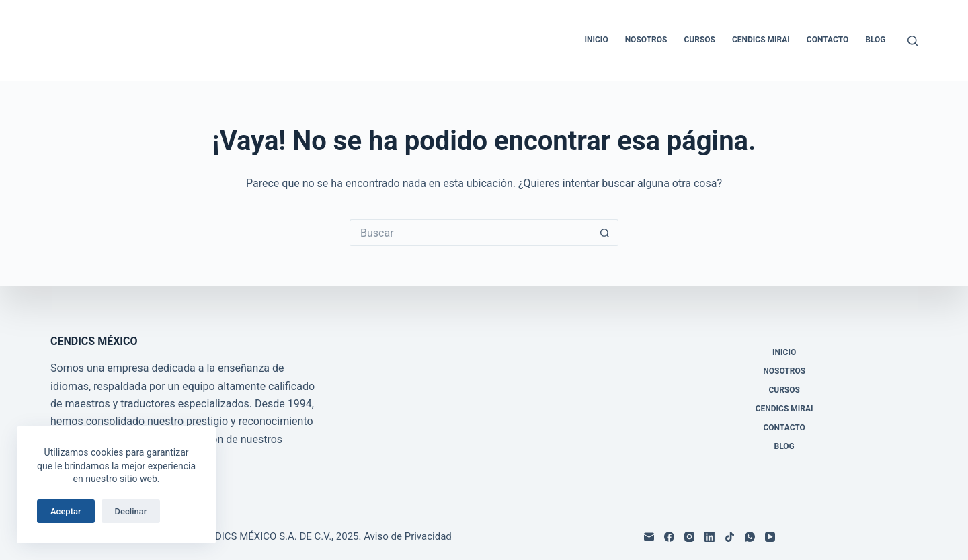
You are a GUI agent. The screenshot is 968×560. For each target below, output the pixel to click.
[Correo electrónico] (649, 537)
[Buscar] (913, 41)
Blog (875, 40)
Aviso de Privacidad (408, 536)
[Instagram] (689, 537)
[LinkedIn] (710, 537)
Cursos (699, 40)
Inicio (597, 40)
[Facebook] (669, 537)
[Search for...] (471, 233)
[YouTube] (770, 537)
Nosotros (646, 40)
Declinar (131, 511)
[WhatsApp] (750, 537)
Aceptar (66, 511)
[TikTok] (730, 537)
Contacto (828, 40)
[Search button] (605, 233)
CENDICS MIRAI (761, 40)
